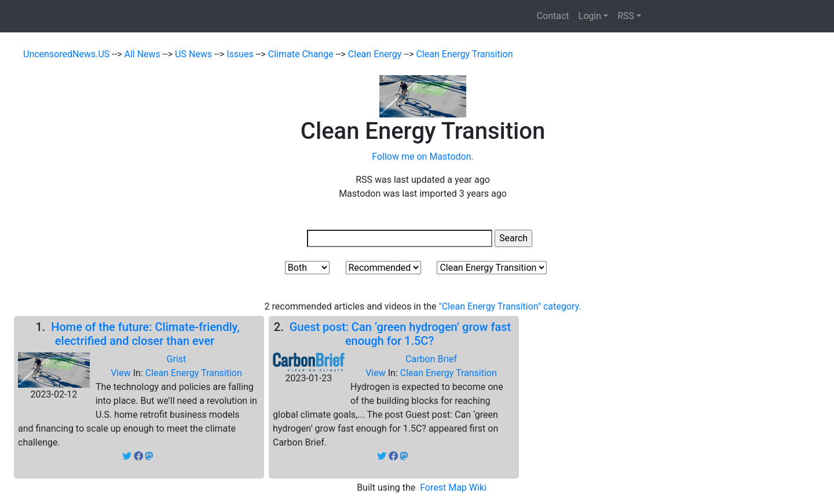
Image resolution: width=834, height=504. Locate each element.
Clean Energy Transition (465, 54)
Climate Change (302, 54)
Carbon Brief (431, 359)
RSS (626, 16)
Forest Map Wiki (454, 488)
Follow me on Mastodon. (423, 157)
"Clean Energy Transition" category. (510, 306)
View (122, 373)
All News (144, 54)
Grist (177, 359)
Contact (553, 16)
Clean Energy (376, 54)
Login (590, 16)
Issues (241, 54)
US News (195, 54)
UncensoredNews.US (67, 54)
